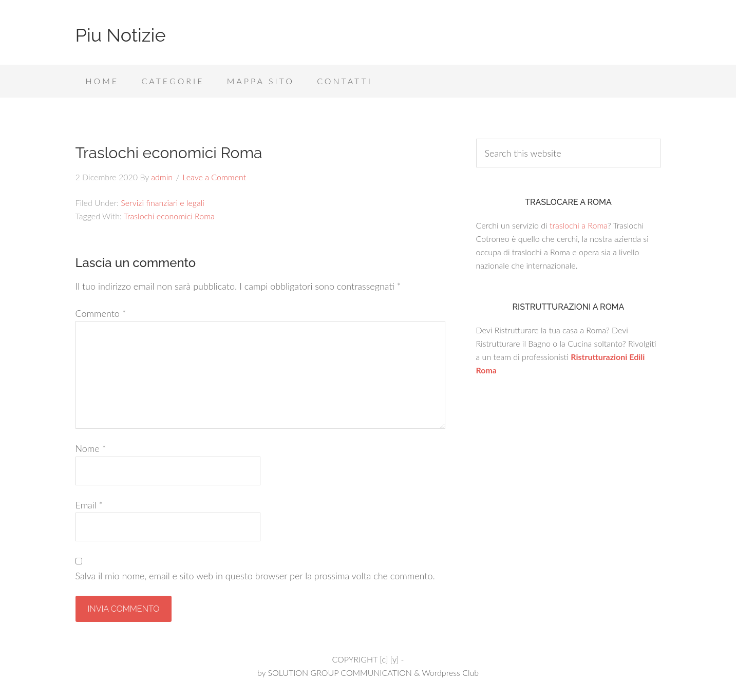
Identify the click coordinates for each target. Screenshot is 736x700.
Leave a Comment (214, 177)
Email (89, 505)
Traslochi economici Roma (169, 216)
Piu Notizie (121, 35)
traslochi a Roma (579, 225)
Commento (101, 313)
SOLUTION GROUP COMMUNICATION (339, 673)
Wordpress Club (450, 673)
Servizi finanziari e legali (163, 203)
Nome (91, 448)
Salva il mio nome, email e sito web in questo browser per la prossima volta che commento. (255, 576)
